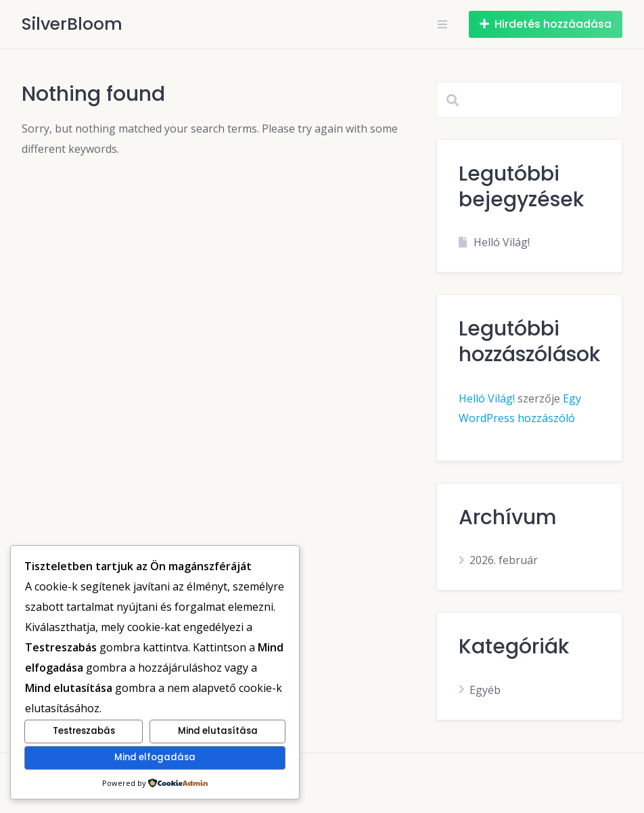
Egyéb (485, 690)
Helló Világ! (502, 242)
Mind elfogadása (155, 757)
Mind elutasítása (218, 731)
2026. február (504, 560)
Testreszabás (84, 731)
